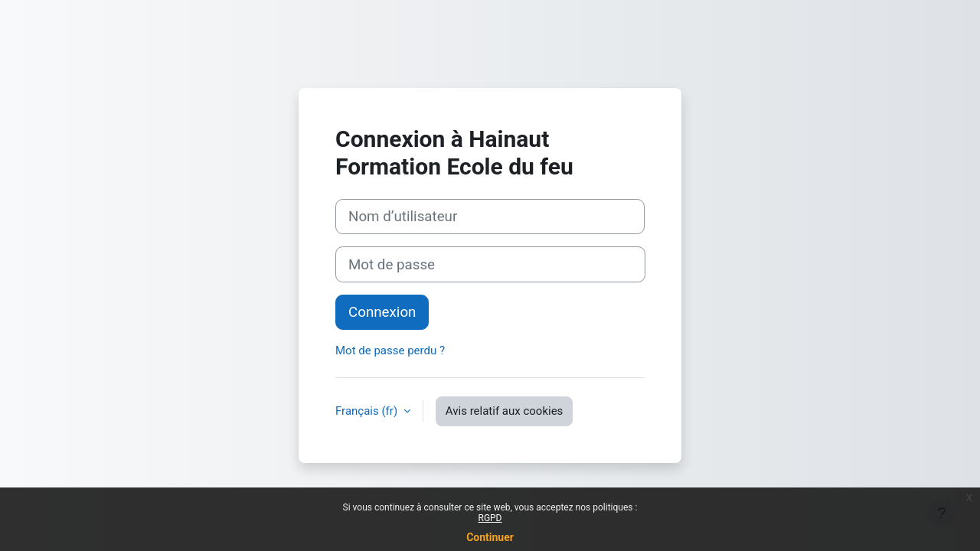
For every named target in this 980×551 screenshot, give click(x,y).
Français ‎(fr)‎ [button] (368, 411)
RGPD (490, 518)
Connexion (382, 312)
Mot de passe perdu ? (390, 350)
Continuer (490, 537)
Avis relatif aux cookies (505, 411)
